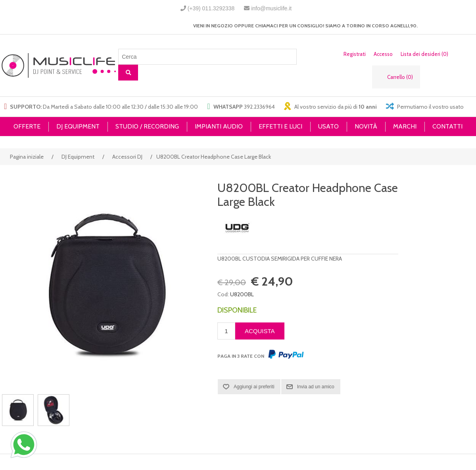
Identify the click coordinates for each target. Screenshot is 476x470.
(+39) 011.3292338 (211, 8)
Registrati (355, 54)
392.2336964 (259, 107)
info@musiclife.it (271, 8)
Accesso (383, 54)
